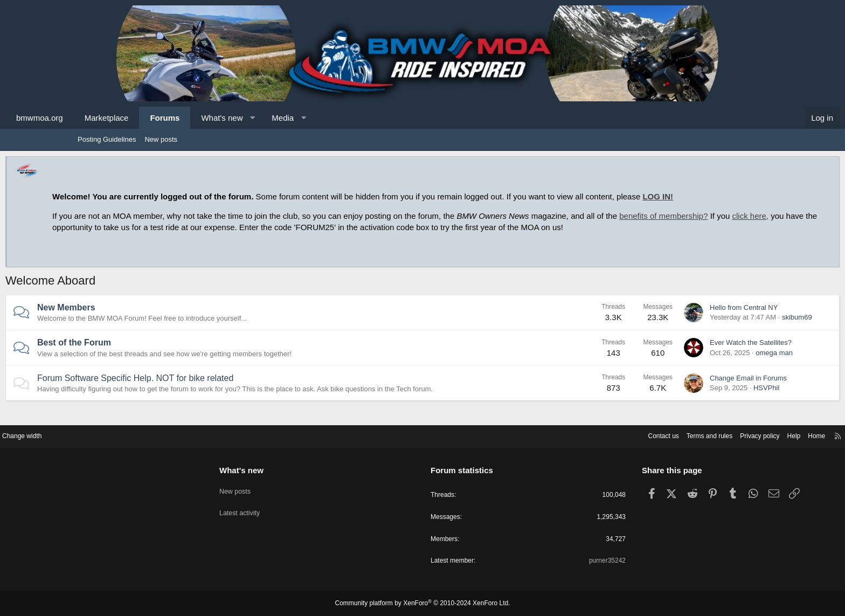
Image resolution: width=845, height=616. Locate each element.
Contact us (571, 434)
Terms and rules (620, 434)
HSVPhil (694, 399)
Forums (237, 118)
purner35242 (566, 561)
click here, (216, 227)
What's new (294, 118)
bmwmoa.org (112, 118)
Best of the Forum (146, 354)
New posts (161, 139)
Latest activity (281, 506)
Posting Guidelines (107, 139)
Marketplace (179, 118)
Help (711, 434)
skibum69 (725, 328)
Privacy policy (674, 434)
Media (355, 118)
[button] (325, 118)
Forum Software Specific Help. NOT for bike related (207, 389)
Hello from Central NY (671, 319)
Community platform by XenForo (422, 604)
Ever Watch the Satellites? (678, 354)
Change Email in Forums (676, 389)
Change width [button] (104, 434)
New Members (138, 319)
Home (735, 434)
